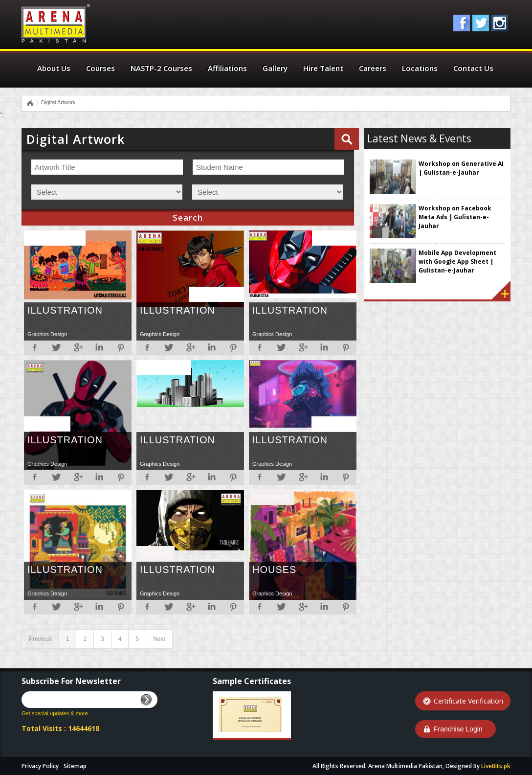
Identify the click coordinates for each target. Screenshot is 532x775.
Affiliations (227, 68)
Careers (373, 68)
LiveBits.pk (496, 766)
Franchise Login (458, 729)
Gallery (275, 68)
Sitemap (75, 766)
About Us (54, 68)
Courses (100, 68)
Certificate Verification (468, 701)
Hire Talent (323, 68)
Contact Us (473, 68)
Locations (420, 68)
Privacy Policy (40, 766)
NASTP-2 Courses (161, 68)
